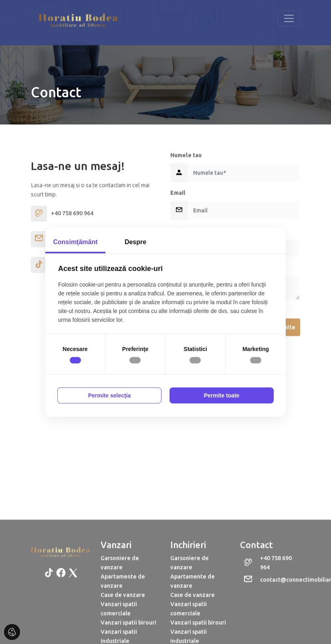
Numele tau (186, 185)
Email (178, 223)
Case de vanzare (123, 637)
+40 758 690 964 (276, 605)
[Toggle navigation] (289, 18)
